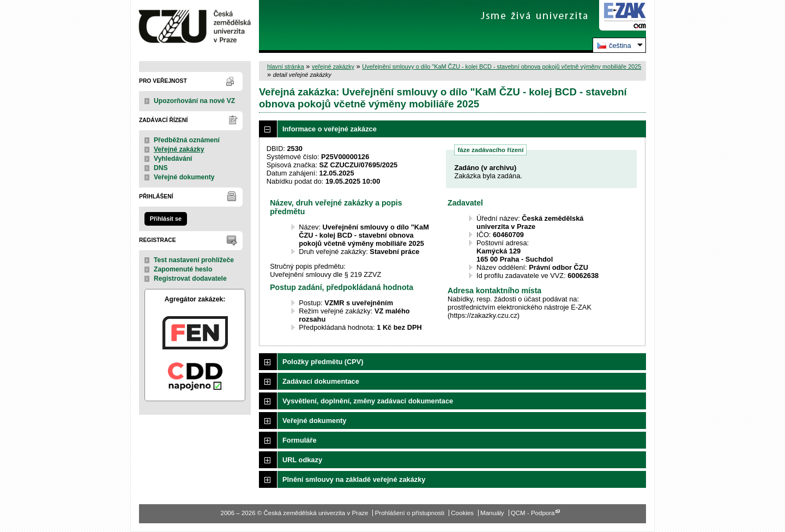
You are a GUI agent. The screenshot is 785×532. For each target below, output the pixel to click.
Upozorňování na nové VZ (194, 101)
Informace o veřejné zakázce (330, 129)
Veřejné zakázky (179, 149)
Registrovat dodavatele (190, 279)
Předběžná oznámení (187, 140)
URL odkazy (302, 460)
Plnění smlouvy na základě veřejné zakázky (354, 479)
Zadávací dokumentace (321, 381)
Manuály (492, 513)
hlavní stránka (286, 66)
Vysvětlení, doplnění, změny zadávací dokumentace (368, 401)
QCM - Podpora (533, 513)
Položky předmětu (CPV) (323, 362)
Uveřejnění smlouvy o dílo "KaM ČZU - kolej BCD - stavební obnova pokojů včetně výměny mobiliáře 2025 (502, 66)
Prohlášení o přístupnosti (410, 513)
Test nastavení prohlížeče (194, 260)
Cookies (462, 513)
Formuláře (300, 440)
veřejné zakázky (333, 66)
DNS (161, 168)
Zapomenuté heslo (183, 269)
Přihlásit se (166, 219)
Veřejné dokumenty (184, 177)
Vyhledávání (173, 159)
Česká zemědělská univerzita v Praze (195, 26)
